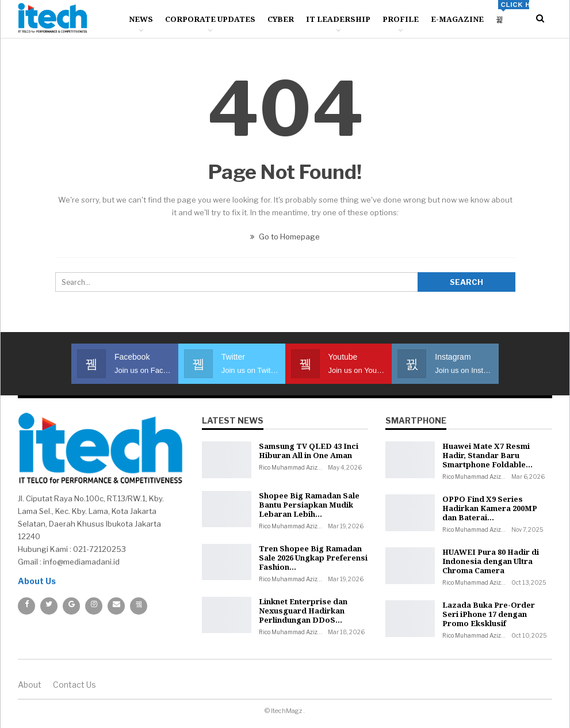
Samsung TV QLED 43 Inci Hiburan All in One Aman (309, 451)
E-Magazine (457, 19)
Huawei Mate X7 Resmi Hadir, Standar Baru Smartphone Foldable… (487, 455)
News (141, 19)
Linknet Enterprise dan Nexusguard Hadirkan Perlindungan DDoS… (303, 611)
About (30, 685)
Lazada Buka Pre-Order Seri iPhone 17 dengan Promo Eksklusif (489, 614)
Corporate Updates (210, 19)
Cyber (281, 19)
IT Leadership (338, 19)
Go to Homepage (285, 237)
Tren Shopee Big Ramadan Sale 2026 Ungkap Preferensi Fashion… (313, 558)
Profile (401, 19)
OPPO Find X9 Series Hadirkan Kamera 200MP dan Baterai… (490, 508)
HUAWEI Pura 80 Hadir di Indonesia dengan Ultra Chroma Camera (491, 561)
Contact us (74, 685)
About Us (37, 581)
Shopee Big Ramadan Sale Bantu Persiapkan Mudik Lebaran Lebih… (309, 505)
